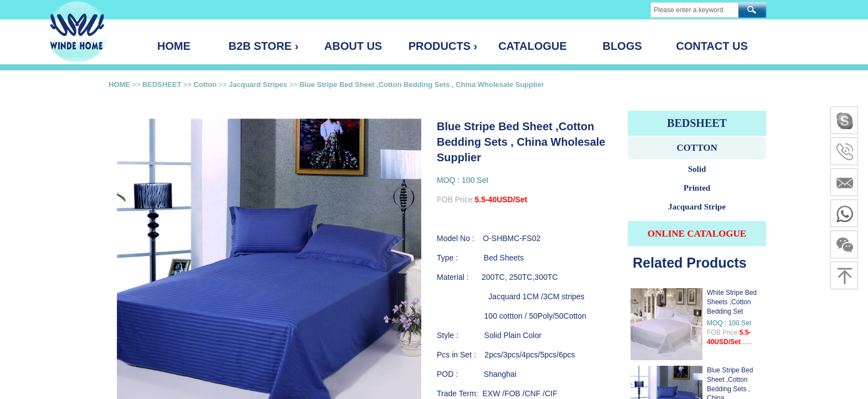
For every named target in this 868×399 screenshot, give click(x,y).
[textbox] (694, 10)
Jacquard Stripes (258, 85)
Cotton (205, 85)
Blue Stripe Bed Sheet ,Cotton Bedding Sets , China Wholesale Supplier (422, 85)
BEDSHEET (162, 85)
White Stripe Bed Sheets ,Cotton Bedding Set (732, 302)
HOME (119, 85)
